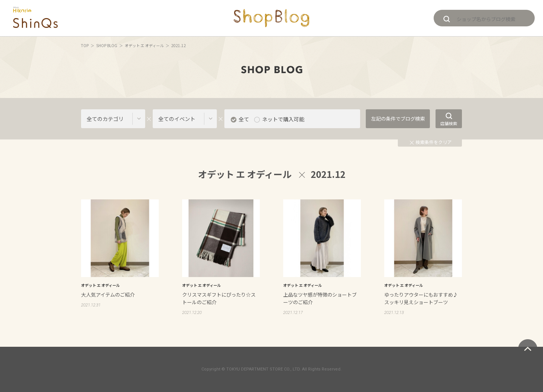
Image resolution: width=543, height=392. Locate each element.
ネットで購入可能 (283, 119)
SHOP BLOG (107, 45)
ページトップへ (528, 349)
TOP (85, 45)
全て (244, 119)
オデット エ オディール (144, 45)
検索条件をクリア (431, 142)
